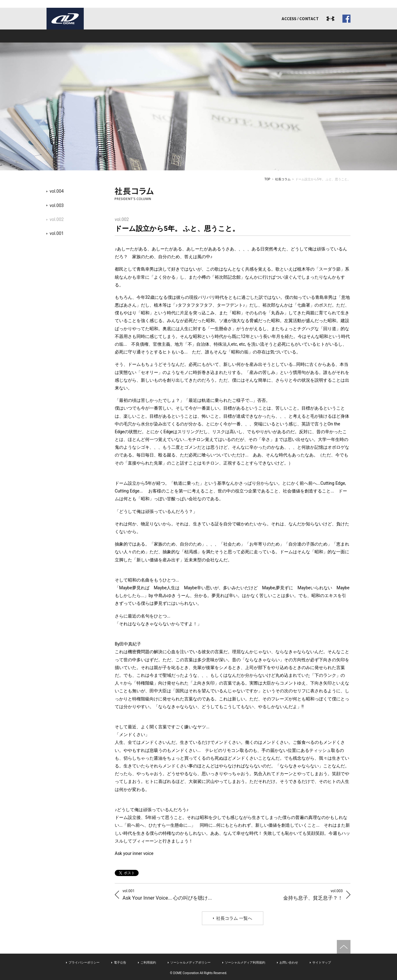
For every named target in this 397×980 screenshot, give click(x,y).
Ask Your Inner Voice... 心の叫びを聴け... (167, 895)
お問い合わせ (289, 962)
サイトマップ (322, 962)
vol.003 (57, 205)
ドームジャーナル (320, 36)
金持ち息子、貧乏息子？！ (313, 895)
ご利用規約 (148, 962)
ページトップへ (344, 947)
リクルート (259, 36)
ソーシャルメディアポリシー (190, 962)
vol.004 (57, 191)
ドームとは (77, 36)
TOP (267, 179)
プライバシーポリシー (84, 962)
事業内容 (138, 36)
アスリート (198, 36)
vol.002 (57, 219)
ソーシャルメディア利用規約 (245, 962)
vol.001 (57, 233)
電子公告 (120, 962)
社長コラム (283, 179)
